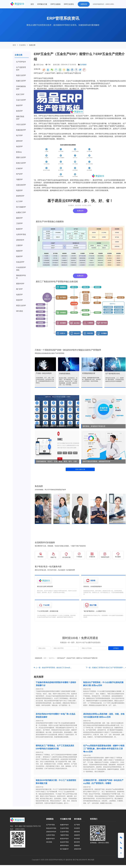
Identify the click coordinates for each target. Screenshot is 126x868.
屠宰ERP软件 (64, 846)
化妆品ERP (20, 262)
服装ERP (19, 218)
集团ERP (19, 229)
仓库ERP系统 (21, 234)
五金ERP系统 (64, 828)
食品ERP (19, 146)
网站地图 (91, 860)
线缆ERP (19, 251)
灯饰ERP (19, 169)
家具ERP (19, 111)
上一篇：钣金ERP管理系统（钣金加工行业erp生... (53, 668)
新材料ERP (20, 196)
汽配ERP (19, 179)
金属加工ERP (21, 212)
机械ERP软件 (64, 825)
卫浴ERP (19, 223)
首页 (32, 4)
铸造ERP (19, 300)
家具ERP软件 (64, 839)
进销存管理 (78, 849)
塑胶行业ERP (21, 157)
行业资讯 (22, 45)
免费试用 (84, 4)
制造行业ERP (21, 75)
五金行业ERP (21, 100)
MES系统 (20, 311)
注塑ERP (19, 245)
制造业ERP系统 (51, 828)
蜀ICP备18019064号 (80, 860)
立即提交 (116, 648)
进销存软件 (20, 240)
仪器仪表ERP (21, 185)
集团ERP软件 (50, 839)
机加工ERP (20, 94)
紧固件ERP (20, 284)
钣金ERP (19, 105)
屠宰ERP (19, 141)
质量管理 (77, 846)
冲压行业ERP (21, 125)
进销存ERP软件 (51, 832)
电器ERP (19, 190)
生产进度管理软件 (21, 69)
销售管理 (77, 832)
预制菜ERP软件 (21, 277)
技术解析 (83, 65)
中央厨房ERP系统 (21, 269)
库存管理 (77, 839)
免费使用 (80, 211)
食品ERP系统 (64, 842)
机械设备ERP (21, 130)
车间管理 (77, 828)
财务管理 (77, 842)
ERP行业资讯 (69, 4)
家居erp (19, 152)
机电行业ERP (21, 163)
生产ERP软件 (21, 62)
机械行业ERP (21, 81)
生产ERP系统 (50, 825)
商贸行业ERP (21, 306)
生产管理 (77, 825)
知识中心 (52, 658)
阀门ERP (19, 289)
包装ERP (19, 295)
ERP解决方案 (42, 4)
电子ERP (19, 135)
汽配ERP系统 (64, 835)
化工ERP (19, 201)
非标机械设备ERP (21, 88)
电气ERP (19, 174)
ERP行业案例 (55, 4)
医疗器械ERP (21, 207)
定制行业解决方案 (80, 469)
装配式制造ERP (20, 118)
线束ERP (19, 256)
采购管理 (77, 835)
